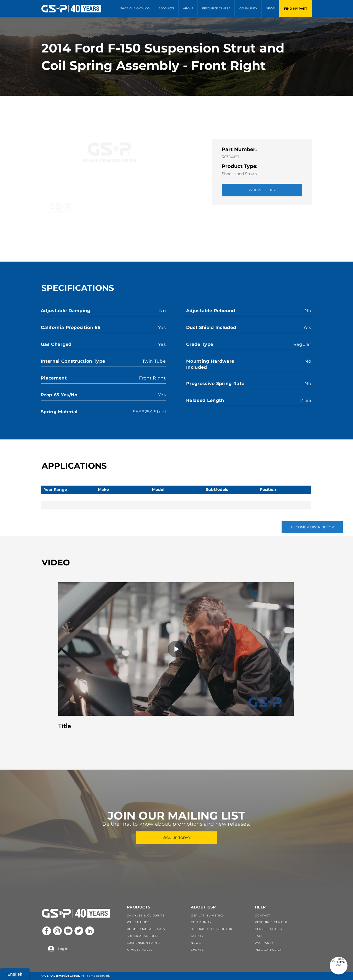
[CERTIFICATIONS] (283, 929)
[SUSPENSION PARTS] (155, 943)
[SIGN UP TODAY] (176, 838)
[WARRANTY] (283, 943)
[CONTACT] (283, 915)
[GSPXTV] (219, 936)
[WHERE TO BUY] (262, 190)
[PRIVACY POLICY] (283, 950)
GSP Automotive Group (62, 976)
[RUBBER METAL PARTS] (155, 929)
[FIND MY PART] (295, 8)
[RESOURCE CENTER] (283, 922)
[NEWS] (219, 943)
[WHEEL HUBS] (155, 922)
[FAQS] (283, 936)
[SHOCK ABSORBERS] (155, 936)
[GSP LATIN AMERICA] (219, 915)
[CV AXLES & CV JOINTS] (155, 915)
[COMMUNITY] (219, 922)
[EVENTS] (219, 950)
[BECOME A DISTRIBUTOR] (312, 527)
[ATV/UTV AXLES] (155, 950)
